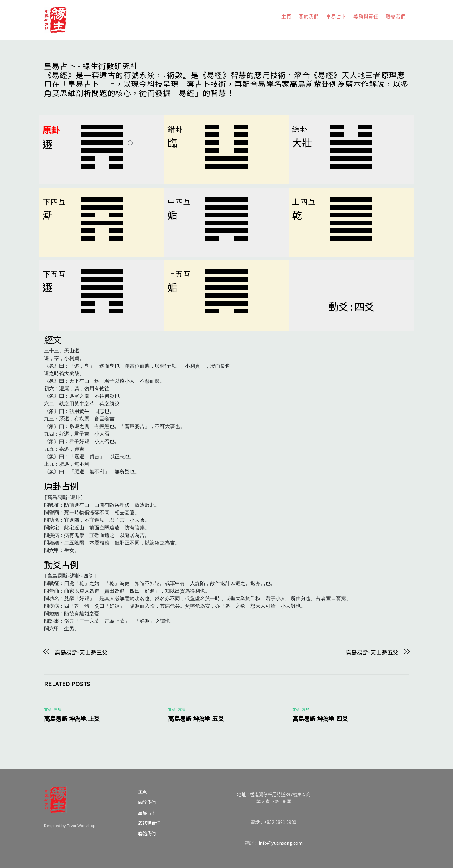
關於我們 (309, 16)
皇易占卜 (336, 16)
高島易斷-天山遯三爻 (81, 652)
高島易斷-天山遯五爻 (372, 652)
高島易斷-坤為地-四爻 (320, 719)
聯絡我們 (396, 16)
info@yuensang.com (281, 843)
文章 (48, 709)
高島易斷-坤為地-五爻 (196, 719)
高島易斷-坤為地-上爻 (72, 719)
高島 (57, 709)
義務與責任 (366, 16)
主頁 (286, 16)
